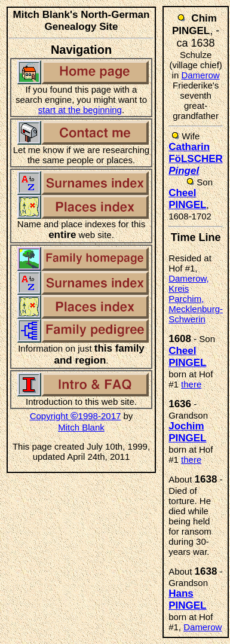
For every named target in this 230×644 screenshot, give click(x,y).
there (191, 384)
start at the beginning (80, 110)
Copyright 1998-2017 (76, 416)
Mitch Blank (81, 427)
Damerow (200, 75)
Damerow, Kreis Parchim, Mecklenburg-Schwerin (196, 299)
